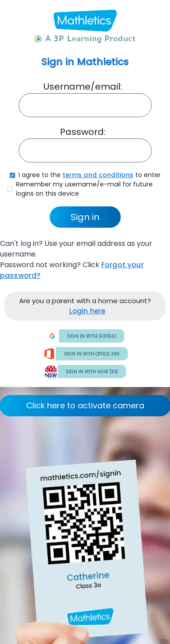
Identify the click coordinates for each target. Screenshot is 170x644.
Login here (87, 311)
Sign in (85, 217)
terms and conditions (98, 175)
